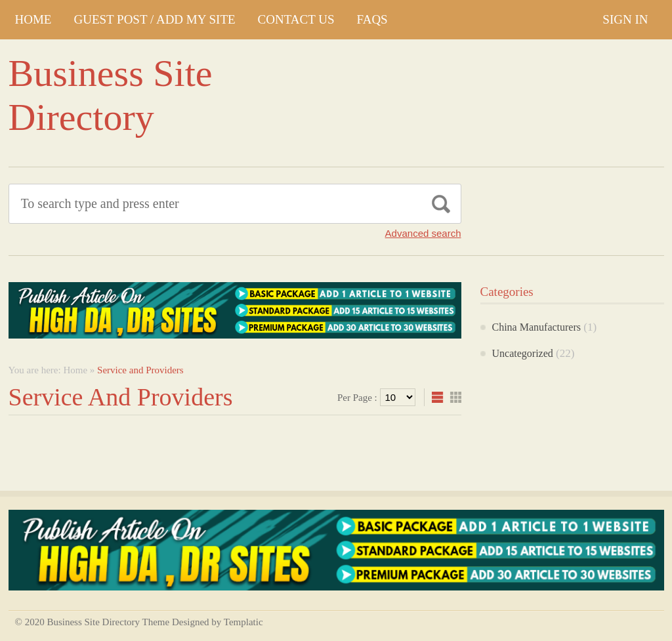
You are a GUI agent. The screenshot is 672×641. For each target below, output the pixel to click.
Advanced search (423, 233)
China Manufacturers (537, 327)
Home (33, 19)
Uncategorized (523, 353)
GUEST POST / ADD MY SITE (154, 19)
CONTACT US (296, 19)
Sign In (625, 19)
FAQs (372, 19)
